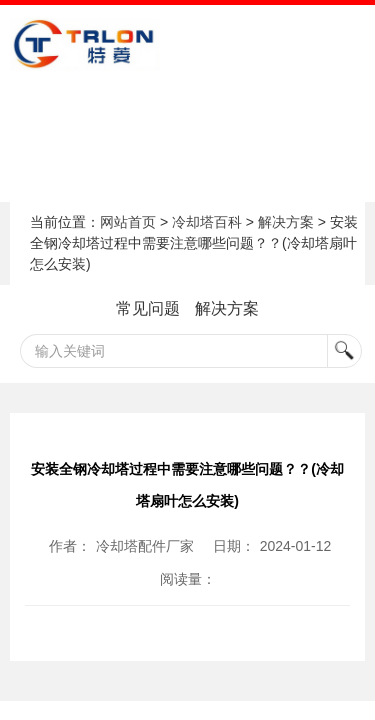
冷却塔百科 (207, 222)
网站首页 (128, 222)
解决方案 (286, 222)
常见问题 (148, 308)
